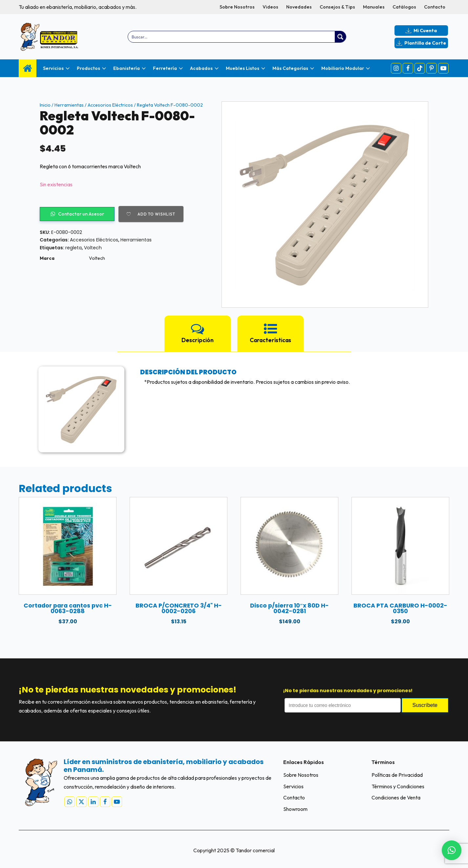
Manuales (374, 7)
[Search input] (232, 37)
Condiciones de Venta (396, 798)
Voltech (93, 248)
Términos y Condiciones (398, 786)
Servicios (293, 786)
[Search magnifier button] (340, 37)
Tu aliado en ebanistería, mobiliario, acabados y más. (78, 7)
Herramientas (69, 105)
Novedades (299, 7)
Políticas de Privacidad (397, 775)
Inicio (45, 105)
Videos (270, 7)
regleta (74, 248)
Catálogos (404, 7)
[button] (452, 850)
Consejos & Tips (337, 7)
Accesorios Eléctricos (110, 105)
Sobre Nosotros (237, 7)
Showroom (295, 809)
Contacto (435, 7)
